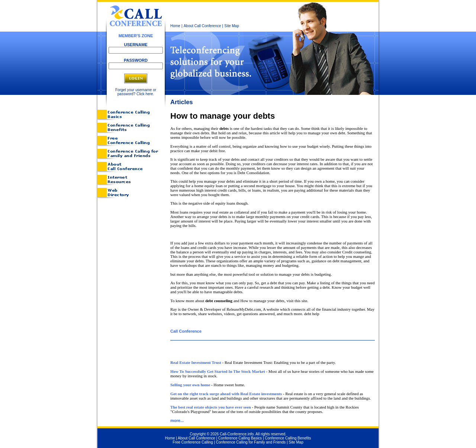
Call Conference (186, 331)
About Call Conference (202, 26)
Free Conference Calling (193, 442)
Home (175, 26)
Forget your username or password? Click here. (136, 92)
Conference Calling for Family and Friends (251, 442)
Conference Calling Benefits (288, 438)
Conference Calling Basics (240, 438)
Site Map (231, 26)
